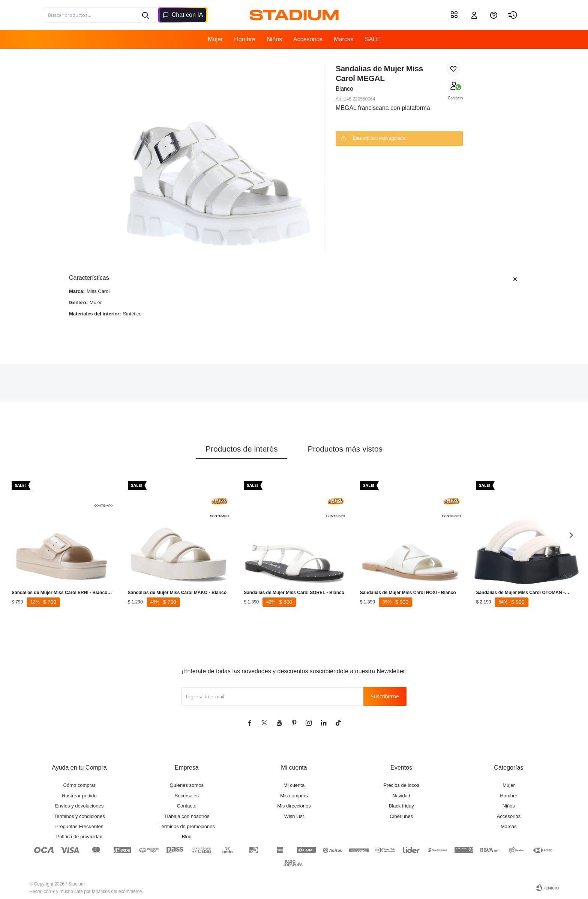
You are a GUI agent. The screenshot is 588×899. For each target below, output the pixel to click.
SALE (373, 39)
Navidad (401, 796)
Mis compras (294, 796)
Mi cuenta (294, 785)
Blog (187, 837)
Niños (274, 39)
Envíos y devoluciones (79, 806)
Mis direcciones (294, 806)
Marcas (343, 39)
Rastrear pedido (79, 796)
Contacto (455, 98)
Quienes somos (187, 785)
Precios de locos (401, 785)
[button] (145, 15)
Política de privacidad (79, 837)
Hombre (245, 39)
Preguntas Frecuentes (79, 826)
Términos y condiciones (79, 816)
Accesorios (308, 39)
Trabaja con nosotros (187, 816)
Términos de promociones (187, 826)
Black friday (401, 806)
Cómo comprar (79, 785)
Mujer (215, 39)
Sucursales (187, 796)
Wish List (294, 816)
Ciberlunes (401, 816)
